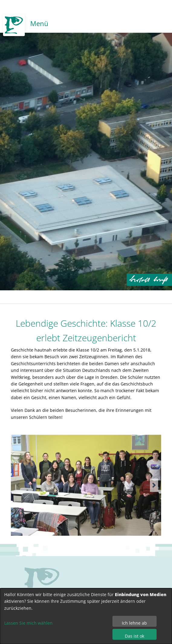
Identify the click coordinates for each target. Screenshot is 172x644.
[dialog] (86, 616)
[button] (154, 485)
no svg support (42, 585)
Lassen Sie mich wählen (28, 623)
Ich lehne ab (134, 623)
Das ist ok (135, 636)
